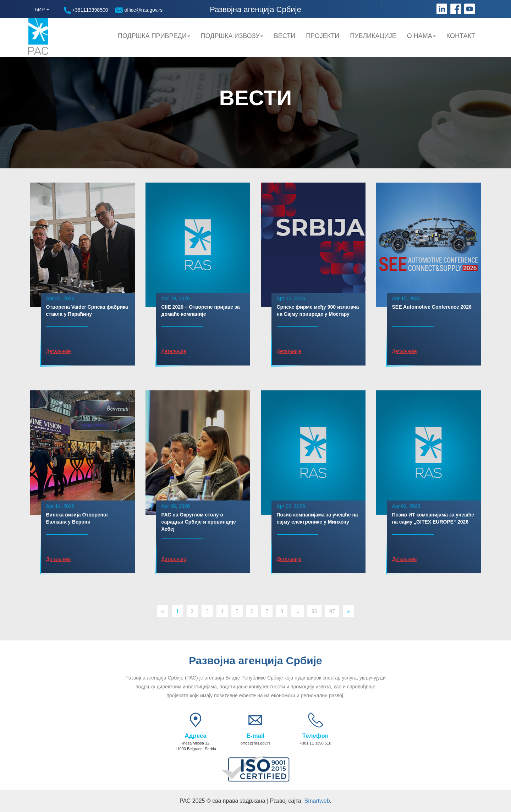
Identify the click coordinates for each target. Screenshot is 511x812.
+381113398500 (86, 10)
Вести (285, 36)
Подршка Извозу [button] (232, 36)
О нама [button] (421, 36)
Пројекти (323, 36)
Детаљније (59, 351)
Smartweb (317, 801)
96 (314, 611)
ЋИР (39, 10)
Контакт (461, 36)
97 (332, 611)
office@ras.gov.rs (139, 10)
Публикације (373, 36)
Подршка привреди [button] (154, 36)
